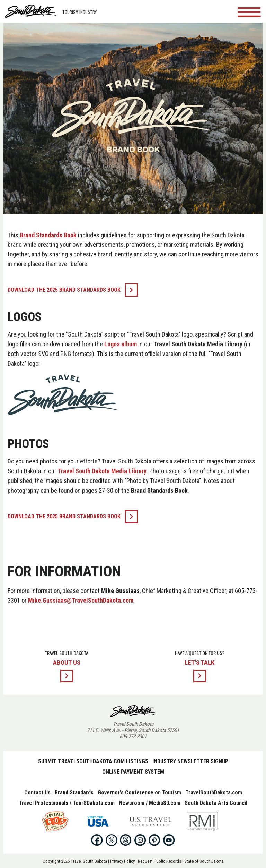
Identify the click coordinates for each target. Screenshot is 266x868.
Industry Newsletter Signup (190, 761)
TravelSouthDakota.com (214, 793)
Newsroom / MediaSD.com (150, 803)
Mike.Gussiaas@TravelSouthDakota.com (81, 600)
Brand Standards (74, 793)
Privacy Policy (122, 861)
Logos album (121, 344)
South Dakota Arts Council (216, 803)
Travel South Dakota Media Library (102, 471)
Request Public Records (159, 861)
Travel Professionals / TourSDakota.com (67, 803)
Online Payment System (133, 772)
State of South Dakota (204, 861)
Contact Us (37, 793)
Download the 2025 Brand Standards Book (64, 290)
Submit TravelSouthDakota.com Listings (93, 761)
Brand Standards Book (48, 235)
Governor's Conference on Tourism (139, 793)
